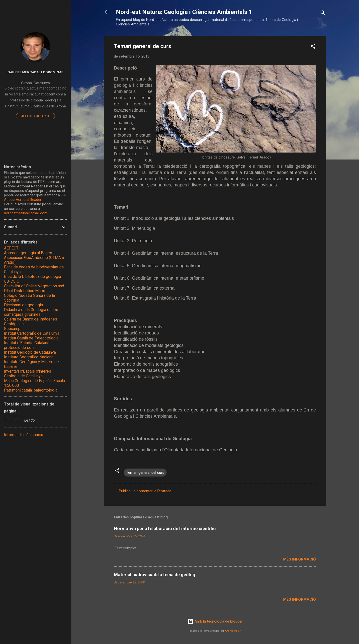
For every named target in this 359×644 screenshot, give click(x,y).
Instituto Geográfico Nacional (29, 357)
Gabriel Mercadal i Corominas (35, 72)
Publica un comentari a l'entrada (145, 491)
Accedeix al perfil (35, 116)
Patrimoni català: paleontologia (31, 390)
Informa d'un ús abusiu (24, 435)
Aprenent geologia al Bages (28, 253)
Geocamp (12, 329)
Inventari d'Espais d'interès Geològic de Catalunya (28, 374)
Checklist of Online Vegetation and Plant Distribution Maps (34, 288)
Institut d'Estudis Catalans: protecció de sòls (27, 345)
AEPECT (11, 248)
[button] (313, 47)
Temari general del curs (145, 473)
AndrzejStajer (233, 631)
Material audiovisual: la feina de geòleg (155, 575)
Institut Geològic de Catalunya (30, 352)
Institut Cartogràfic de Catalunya (32, 333)
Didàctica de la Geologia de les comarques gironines (31, 312)
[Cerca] (323, 14)
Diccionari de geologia (23, 305)
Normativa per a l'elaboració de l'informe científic (165, 528)
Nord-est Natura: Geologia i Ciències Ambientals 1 (184, 12)
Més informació (300, 559)
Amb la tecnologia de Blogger (215, 621)
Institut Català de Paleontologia (31, 338)
